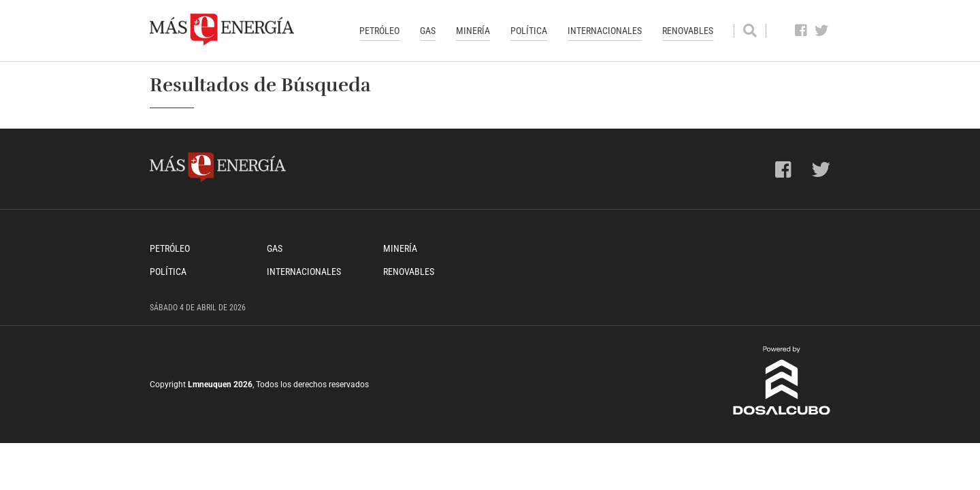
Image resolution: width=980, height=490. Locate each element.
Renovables (688, 31)
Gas (428, 31)
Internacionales (605, 31)
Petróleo (379, 31)
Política (529, 31)
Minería (473, 31)
